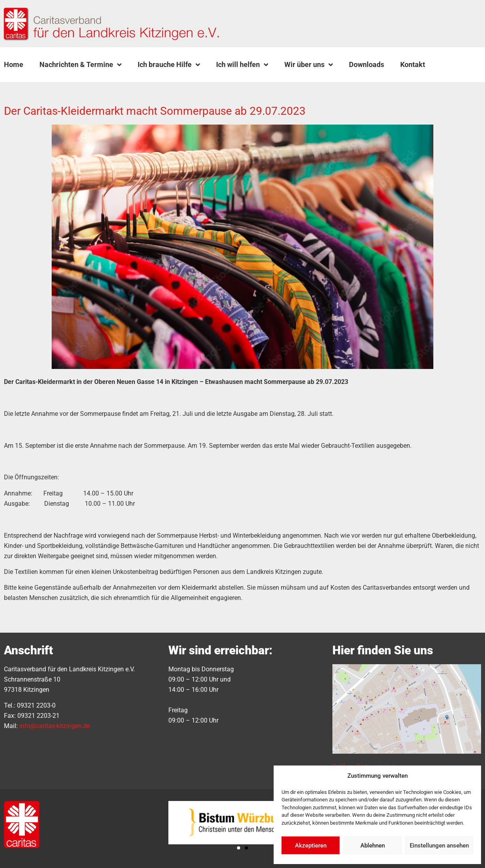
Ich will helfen (242, 65)
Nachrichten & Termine (80, 65)
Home (14, 64)
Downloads (367, 64)
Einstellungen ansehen (439, 846)
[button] (453, 65)
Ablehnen (373, 846)
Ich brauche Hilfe (169, 65)
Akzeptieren (311, 846)
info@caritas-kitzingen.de (55, 726)
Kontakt (413, 64)
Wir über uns (309, 65)
